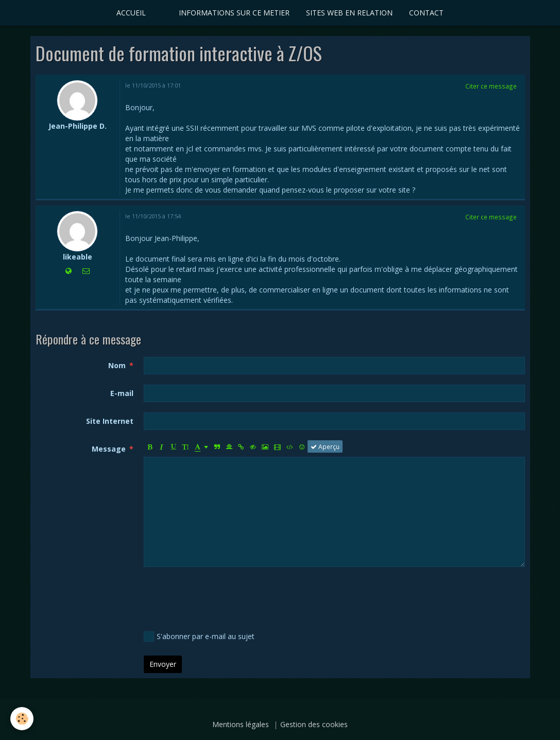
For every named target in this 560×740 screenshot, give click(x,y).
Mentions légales (241, 724)
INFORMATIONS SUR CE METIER (234, 13)
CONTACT (426, 13)
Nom (117, 365)
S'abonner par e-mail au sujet (199, 636)
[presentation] (222, 597)
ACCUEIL (131, 13)
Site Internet (110, 421)
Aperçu (325, 446)
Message (109, 449)
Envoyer (163, 664)
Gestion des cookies (314, 724)
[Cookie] (22, 719)
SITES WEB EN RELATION (349, 13)
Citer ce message (491, 86)
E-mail (122, 393)
